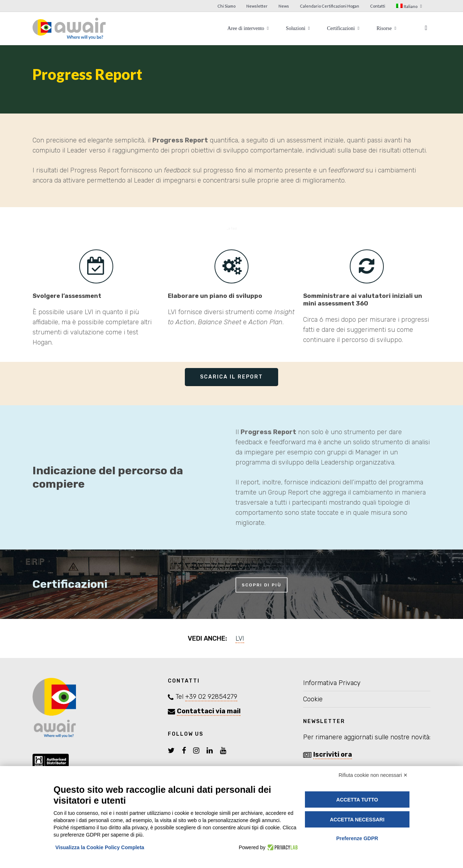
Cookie (313, 699)
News (284, 6)
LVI (240, 638)
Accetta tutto (357, 800)
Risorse (387, 28)
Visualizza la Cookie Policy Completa (100, 847)
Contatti (378, 6)
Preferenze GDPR (357, 838)
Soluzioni (298, 28)
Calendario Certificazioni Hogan (330, 6)
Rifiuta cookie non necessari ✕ (373, 775)
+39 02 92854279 (211, 697)
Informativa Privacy (332, 683)
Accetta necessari (357, 820)
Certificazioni (344, 28)
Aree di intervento (249, 28)
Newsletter (257, 6)
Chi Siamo (226, 6)
